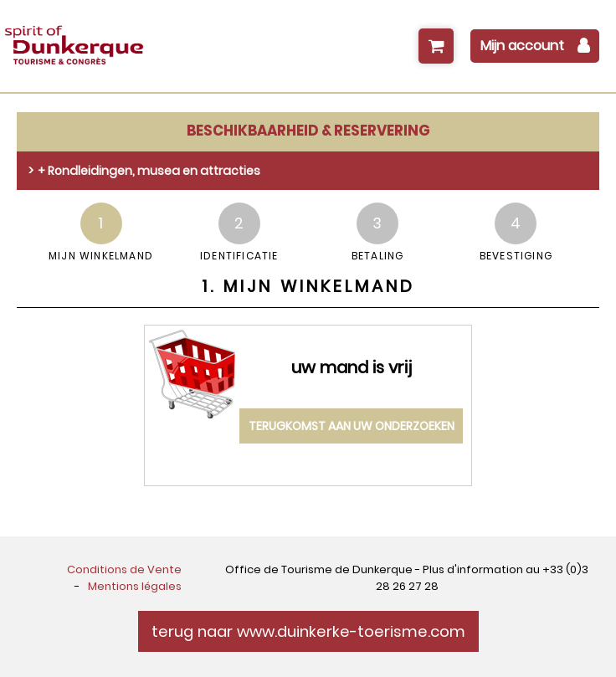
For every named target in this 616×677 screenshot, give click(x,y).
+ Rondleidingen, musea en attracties (149, 171)
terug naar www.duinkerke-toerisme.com (308, 631)
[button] (436, 46)
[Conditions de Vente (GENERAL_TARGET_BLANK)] (124, 569)
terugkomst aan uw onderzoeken (352, 426)
